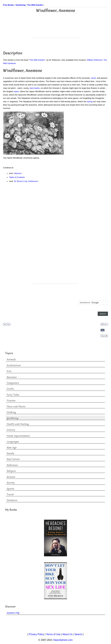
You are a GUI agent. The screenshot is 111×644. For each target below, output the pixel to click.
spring (90, 102)
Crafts (10, 389)
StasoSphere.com (63, 640)
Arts (9, 371)
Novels (10, 453)
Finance (11, 401)
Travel (10, 495)
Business (12, 377)
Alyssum (18, 173)
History (11, 430)
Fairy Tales (13, 395)
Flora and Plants (16, 407)
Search (78, 634)
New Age (12, 448)
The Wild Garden (37, 60)
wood (93, 78)
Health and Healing (18, 424)
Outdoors (12, 500)
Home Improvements (18, 436)
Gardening (13, 418)
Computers (13, 383)
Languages (13, 442)
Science (11, 477)
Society (11, 483)
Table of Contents (17, 177)
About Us (67, 634)
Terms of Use (53, 634)
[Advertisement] (55, 30)
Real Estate (13, 459)
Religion (11, 471)
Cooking (11, 412)
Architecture (14, 365)
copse (16, 91)
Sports (10, 489)
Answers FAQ (13, 613)
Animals (11, 360)
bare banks (35, 88)
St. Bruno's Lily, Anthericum (26, 181)
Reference (12, 465)
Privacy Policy (37, 634)
